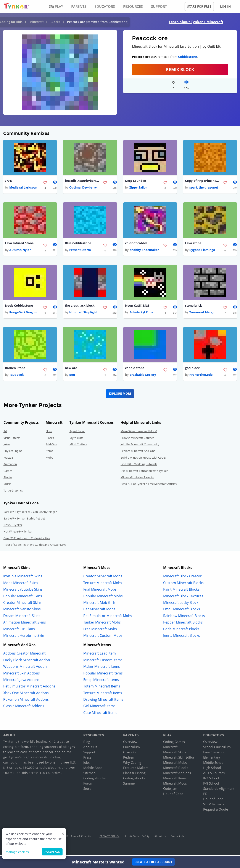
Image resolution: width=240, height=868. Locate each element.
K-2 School (211, 780)
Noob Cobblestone (19, 307)
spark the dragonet (204, 188)
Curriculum (131, 748)
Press (87, 759)
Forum (88, 785)
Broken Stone (15, 369)
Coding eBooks (94, 780)
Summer (130, 785)
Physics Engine (13, 453)
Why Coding (132, 764)
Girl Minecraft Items (99, 708)
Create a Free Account (153, 862)
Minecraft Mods (175, 785)
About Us (90, 748)
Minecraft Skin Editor (179, 759)
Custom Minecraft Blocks (183, 584)
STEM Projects (214, 806)
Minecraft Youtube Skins (23, 591)
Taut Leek (17, 376)
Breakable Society (143, 376)
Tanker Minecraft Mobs (102, 624)
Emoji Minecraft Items (101, 681)
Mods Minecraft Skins (21, 584)
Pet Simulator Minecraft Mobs (108, 617)
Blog (87, 743)
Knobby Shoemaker (144, 251)
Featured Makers (136, 769)
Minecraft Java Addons (21, 681)
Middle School (214, 764)
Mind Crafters (78, 446)
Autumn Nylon (20, 251)
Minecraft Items (175, 780)
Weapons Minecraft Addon (25, 668)
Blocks (55, 22)
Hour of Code (173, 795)
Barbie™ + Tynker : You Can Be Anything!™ (30, 513)
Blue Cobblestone (78, 244)
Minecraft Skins (175, 754)
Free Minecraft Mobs (100, 630)
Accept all (52, 852)
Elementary (212, 759)
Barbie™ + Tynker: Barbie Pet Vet (24, 520)
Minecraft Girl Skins (19, 630)
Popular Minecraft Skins (23, 598)
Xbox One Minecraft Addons (26, 694)
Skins (49, 433)
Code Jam (170, 790)
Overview (130, 743)
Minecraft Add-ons (177, 774)
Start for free (199, 6)
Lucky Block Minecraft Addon (27, 661)
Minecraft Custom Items (103, 661)
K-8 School (211, 785)
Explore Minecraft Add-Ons (138, 453)
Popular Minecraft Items (103, 675)
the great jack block (80, 307)
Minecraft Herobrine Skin (24, 637)
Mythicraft (76, 439)
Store (87, 790)
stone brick (193, 307)
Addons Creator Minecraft (24, 655)
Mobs (49, 459)
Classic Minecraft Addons (24, 708)
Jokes (7, 446)
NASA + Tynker (13, 526)
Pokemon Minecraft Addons (26, 701)
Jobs (86, 764)
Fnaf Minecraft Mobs (100, 591)
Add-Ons (51, 446)
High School (212, 769)
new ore (71, 369)
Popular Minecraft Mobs (103, 598)
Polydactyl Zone (141, 313)
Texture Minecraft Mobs (103, 584)
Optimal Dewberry (83, 188)
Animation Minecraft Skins (25, 624)
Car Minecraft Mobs (99, 611)
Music (7, 485)
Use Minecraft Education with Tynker (144, 472)
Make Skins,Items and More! (139, 433)
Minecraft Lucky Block (181, 604)
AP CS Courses (214, 774)
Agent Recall (77, 433)
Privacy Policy (110, 838)
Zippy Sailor (138, 188)
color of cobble (136, 244)
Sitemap (89, 774)
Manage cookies (17, 852)
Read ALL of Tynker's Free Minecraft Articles (149, 485)
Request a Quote (216, 811)
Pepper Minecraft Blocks (183, 624)
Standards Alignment (219, 790)
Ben (72, 376)
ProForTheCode (201, 376)
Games (8, 472)
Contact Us (177, 838)
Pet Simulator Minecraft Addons (29, 688)
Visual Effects (12, 439)
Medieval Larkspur (23, 188)
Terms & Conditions (83, 838)
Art (5, 433)
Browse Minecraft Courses (137, 439)
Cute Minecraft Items (100, 714)
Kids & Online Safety (137, 838)
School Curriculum (217, 748)
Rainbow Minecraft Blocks (184, 617)
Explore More (120, 395)
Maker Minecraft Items (102, 668)
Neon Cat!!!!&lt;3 (137, 307)
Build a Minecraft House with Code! (143, 459)
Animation (10, 466)
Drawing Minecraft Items (103, 701)
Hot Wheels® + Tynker (18, 533)
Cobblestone (188, 57)
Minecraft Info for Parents (137, 479)
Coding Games (174, 743)
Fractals (8, 459)
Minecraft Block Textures (183, 598)
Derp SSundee (135, 181)
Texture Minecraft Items (103, 694)
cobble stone (135, 369)
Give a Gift (131, 754)
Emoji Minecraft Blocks (182, 611)
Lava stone (193, 244)
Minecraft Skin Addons (22, 675)
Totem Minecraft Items (102, 688)
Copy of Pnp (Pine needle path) (202, 181)
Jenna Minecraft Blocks (182, 637)
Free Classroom (215, 754)
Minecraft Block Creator (182, 578)
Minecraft (37, 22)
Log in (225, 6)
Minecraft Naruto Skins (22, 611)
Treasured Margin (202, 313)
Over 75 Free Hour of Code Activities (27, 540)
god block (192, 369)
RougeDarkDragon (23, 313)
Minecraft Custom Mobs (103, 637)
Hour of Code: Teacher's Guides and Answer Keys (35, 546)
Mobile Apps (93, 769)
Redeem (129, 759)
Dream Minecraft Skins (22, 617)
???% (9, 181)
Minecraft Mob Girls (99, 604)
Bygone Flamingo (202, 251)
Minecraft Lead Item (100, 655)
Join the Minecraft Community (140, 446)
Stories (8, 479)
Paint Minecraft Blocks (181, 591)
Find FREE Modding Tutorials (139, 466)
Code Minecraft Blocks (181, 630)
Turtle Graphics (13, 492)
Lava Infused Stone (19, 244)
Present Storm (80, 251)
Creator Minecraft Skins (22, 604)
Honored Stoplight (83, 313)
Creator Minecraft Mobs (103, 578)
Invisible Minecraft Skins (23, 578)
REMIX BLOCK (180, 69)
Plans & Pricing (134, 774)
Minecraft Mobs (175, 764)
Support (89, 754)
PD (205, 795)
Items (49, 453)
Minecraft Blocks (176, 769)
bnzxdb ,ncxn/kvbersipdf (82, 181)
